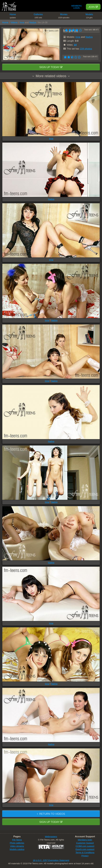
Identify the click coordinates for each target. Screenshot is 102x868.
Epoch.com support (85, 849)
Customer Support (85, 843)
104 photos (86, 49)
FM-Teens (17, 840)
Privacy (85, 856)
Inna (22, 23)
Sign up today (51, 67)
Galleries (38, 16)
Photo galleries (17, 843)
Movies (64, 16)
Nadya (33, 23)
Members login (85, 840)
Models (89, 16)
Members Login (76, 7)
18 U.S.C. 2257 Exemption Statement (51, 860)
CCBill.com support (85, 846)
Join (93, 7)
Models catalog (17, 849)
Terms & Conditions (85, 852)
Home (13, 16)
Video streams (17, 846)
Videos (14, 23)
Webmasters (51, 837)
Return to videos (51, 814)
